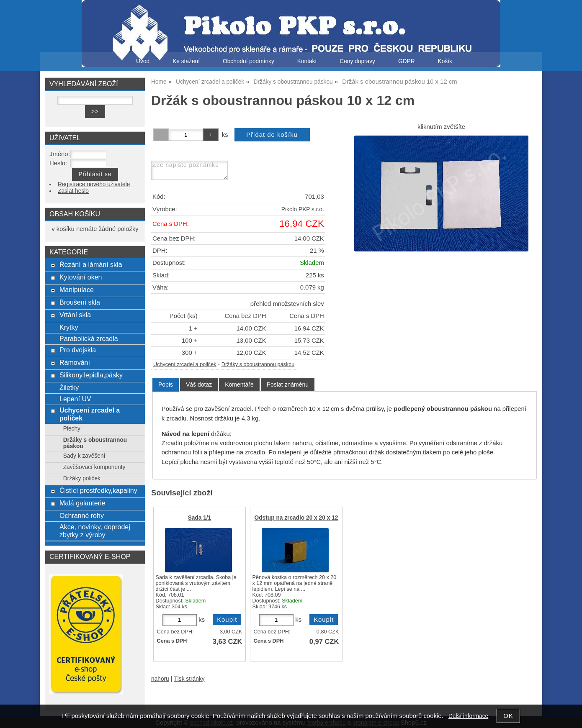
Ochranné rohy (82, 515)
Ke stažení (186, 61)
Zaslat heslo (73, 191)
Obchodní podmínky (249, 61)
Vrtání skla (75, 315)
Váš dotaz (199, 385)
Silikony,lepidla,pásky (91, 375)
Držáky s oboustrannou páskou (258, 364)
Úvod (143, 61)
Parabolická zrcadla (89, 338)
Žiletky (69, 387)
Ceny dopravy (357, 61)
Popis (166, 385)
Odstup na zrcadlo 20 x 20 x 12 (296, 518)
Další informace (468, 716)
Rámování (75, 362)
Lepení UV (75, 399)
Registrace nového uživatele (94, 184)
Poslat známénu (288, 385)
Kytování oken (81, 277)
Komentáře (239, 385)
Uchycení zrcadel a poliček (185, 364)
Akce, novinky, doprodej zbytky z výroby (95, 531)
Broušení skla (80, 302)
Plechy (72, 429)
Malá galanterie (82, 503)
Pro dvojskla (78, 350)
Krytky (69, 327)
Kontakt (307, 61)
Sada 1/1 (200, 518)
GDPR (407, 61)
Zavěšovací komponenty (94, 467)
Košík (445, 61)
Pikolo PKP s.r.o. (303, 209)
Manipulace (77, 290)
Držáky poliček (82, 478)
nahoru (160, 679)
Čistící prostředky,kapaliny (98, 490)
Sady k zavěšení (84, 456)
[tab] (166, 385)
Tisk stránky (189, 679)
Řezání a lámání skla (91, 264)
